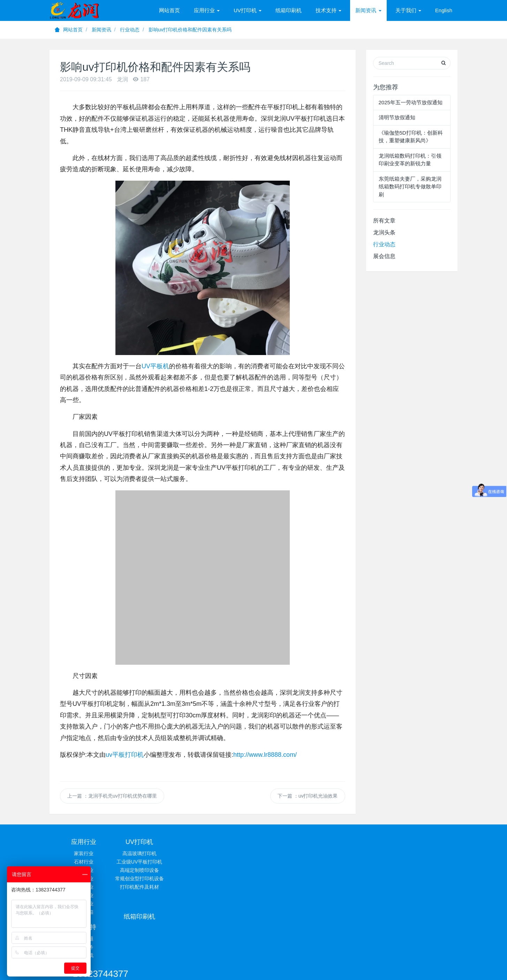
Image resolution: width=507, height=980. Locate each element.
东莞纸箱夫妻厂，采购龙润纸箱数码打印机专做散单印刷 (410, 187)
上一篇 (112, 796)
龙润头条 (384, 232)
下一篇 (308, 796)
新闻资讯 (101, 30)
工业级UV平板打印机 (152, 862)
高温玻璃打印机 (152, 853)
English (444, 10)
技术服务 (288, 862)
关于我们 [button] (408, 10)
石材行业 (84, 862)
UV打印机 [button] (248, 10)
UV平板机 (155, 366)
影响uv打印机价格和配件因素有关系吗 (190, 30)
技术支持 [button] (328, 10)
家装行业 (84, 853)
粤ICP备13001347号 (321, 951)
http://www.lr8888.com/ (265, 755)
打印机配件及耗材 (152, 887)
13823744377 (373, 845)
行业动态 (130, 30)
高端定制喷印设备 (152, 870)
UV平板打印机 (205, 942)
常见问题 (288, 853)
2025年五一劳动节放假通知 (411, 102)
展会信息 (384, 256)
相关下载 (288, 870)
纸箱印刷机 (289, 10)
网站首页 (69, 30)
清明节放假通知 (397, 117)
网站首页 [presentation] (169, 10)
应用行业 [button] (207, 10)
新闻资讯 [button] (368, 10)
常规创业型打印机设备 (152, 879)
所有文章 (384, 221)
